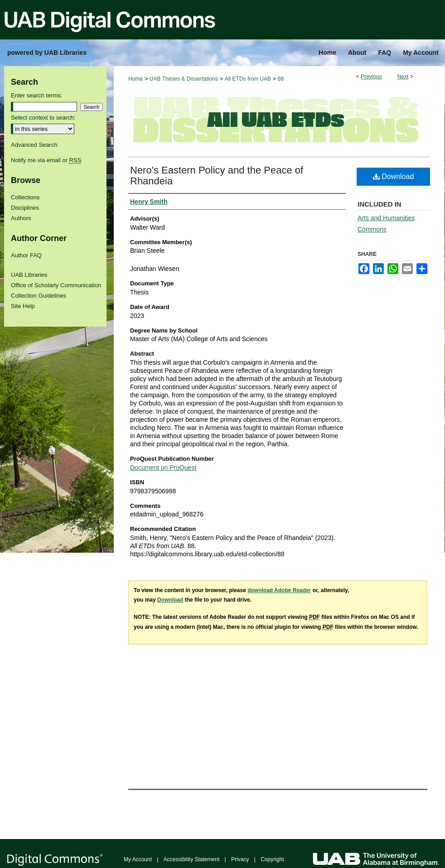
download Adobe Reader (279, 590)
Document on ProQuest (163, 468)
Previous (371, 77)
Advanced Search (34, 145)
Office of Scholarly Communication (56, 285)
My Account (138, 859)
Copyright (272, 859)
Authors (21, 218)
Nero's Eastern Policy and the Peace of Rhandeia (217, 176)
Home (135, 79)
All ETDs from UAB (248, 79)
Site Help (23, 306)
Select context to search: (43, 118)
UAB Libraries (29, 275)
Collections (25, 197)
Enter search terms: (36, 95)
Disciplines (25, 208)
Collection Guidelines (39, 296)
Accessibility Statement (191, 859)
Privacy (240, 859)
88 (281, 79)
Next (403, 77)
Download (394, 176)
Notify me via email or (46, 160)
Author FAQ (26, 255)
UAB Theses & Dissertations (184, 79)
